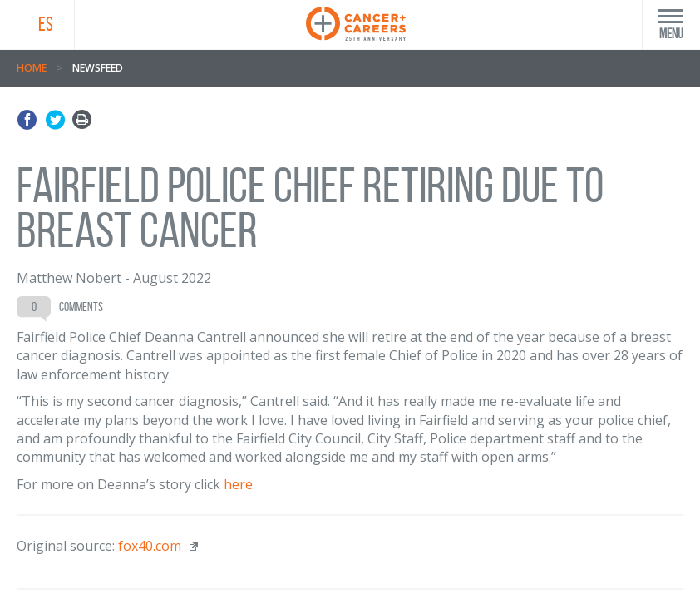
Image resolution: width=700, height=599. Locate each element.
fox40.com (150, 546)
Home (32, 68)
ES (46, 24)
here (238, 484)
